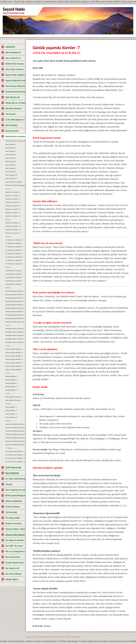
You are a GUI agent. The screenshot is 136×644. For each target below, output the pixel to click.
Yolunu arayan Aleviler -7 (14, 369)
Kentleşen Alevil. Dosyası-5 (15, 342)
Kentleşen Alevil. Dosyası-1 (15, 329)
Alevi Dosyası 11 (11, 178)
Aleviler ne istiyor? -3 (13, 199)
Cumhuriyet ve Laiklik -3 (14, 277)
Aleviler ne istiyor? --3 (13, 230)
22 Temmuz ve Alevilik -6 (14, 257)
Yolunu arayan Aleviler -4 (14, 359)
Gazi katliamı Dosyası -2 (14, 400)
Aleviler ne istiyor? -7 (13, 213)
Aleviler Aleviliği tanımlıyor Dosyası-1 (15, 424)
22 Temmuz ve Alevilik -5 (14, 253)
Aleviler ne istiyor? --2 (13, 226)
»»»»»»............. (11, 421)
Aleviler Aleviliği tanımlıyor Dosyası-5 (15, 438)
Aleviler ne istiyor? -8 (13, 216)
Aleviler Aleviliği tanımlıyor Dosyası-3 (15, 431)
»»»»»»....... (9, 288)
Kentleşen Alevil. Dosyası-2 (15, 332)
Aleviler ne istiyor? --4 (13, 233)
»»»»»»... (8, 189)
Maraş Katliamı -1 (11, 376)
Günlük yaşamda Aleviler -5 (15, 305)
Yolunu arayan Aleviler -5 (14, 363)
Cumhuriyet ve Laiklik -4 (14, 281)
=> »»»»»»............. (12, 448)
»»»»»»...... (9, 267)
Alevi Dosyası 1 (11, 144)
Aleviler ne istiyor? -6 (13, 209)
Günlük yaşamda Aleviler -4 (15, 301)
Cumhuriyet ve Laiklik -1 (14, 271)
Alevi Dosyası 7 (11, 165)
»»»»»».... (9, 219)
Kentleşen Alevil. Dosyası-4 (15, 339)
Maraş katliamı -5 (11, 390)
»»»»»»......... (10, 346)
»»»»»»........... (10, 393)
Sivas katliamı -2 (11, 410)
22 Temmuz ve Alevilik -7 (14, 260)
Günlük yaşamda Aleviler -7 (15, 311)
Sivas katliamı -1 (11, 407)
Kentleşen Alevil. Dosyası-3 (15, 335)
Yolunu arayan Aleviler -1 (14, 349)
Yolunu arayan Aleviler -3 (14, 356)
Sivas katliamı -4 (11, 417)
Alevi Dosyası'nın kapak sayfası (15, 141)
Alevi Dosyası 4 (11, 155)
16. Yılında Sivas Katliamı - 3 (15, 458)
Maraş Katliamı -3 (11, 383)
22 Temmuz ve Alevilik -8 (14, 264)
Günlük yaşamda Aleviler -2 (15, 294)
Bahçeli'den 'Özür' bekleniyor (15, 185)
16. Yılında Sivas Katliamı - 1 (15, 451)
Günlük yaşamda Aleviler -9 (15, 318)
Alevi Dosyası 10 (11, 175)
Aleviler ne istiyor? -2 (13, 195)
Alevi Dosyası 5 (11, 158)
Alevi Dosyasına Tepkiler (14, 182)
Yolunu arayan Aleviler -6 (14, 366)
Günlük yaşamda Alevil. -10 (15, 322)
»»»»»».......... (10, 373)
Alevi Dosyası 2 (11, 148)
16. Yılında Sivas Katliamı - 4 (15, 462)
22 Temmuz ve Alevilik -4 (14, 250)
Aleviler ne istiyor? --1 (13, 223)
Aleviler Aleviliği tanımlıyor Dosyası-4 (15, 434)
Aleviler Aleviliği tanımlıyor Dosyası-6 (15, 441)
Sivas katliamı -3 (11, 414)
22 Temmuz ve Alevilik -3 (14, 247)
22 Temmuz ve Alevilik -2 (14, 243)
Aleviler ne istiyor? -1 (13, 192)
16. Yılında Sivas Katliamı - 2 (15, 455)
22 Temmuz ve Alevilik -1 (14, 240)
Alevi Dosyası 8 (11, 168)
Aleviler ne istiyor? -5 (13, 206)
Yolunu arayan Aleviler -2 (14, 352)
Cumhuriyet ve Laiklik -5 (14, 284)
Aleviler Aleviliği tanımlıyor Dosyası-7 (15, 445)
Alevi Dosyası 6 (11, 161)
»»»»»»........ (10, 325)
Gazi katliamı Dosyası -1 (14, 397)
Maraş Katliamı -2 (11, 380)
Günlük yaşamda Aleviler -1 (15, 291)
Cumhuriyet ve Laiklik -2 (14, 274)
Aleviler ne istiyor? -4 (13, 202)
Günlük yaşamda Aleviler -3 (15, 298)
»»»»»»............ (10, 404)
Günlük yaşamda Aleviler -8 (15, 315)
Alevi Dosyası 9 (11, 172)
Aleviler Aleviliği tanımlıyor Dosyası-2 (15, 427)
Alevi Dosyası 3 (11, 151)
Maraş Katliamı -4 (11, 387)
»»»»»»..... (9, 236)
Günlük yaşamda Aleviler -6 (15, 308)
